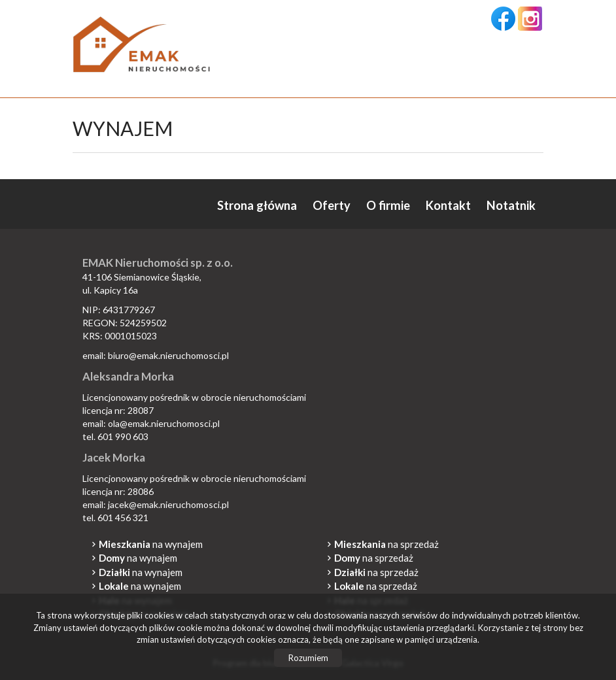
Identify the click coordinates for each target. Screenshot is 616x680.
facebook (503, 19)
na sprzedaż (386, 544)
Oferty (332, 205)
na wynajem (151, 544)
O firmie (388, 205)
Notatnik (511, 205)
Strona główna (257, 205)
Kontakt (448, 205)
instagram (530, 19)
